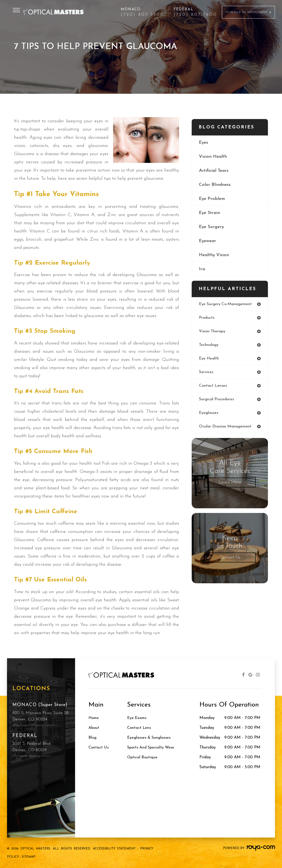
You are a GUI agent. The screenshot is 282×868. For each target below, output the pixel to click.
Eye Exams (137, 718)
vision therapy (213, 331)
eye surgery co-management (226, 304)
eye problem (212, 199)
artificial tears (214, 171)
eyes (204, 142)
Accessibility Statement (114, 849)
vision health (213, 157)
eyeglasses (209, 414)
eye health (209, 359)
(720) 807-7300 (142, 15)
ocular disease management (225, 428)
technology (209, 345)
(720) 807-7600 (195, 15)
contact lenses (213, 386)
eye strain (210, 213)
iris (202, 270)
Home (94, 718)
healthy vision (214, 256)
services (206, 373)
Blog (93, 738)
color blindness (215, 185)
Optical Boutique (143, 757)
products (207, 318)
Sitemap (29, 857)
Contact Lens (139, 728)
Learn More (230, 484)
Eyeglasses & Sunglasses (150, 738)
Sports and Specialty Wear (152, 747)
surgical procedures (217, 400)
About (94, 728)
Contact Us (230, 559)
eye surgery (212, 228)
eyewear (208, 242)
